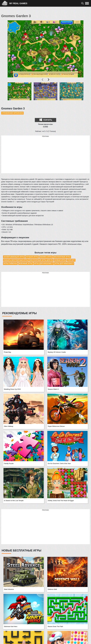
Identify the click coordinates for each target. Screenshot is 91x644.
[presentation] (43, 80)
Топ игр (71, 260)
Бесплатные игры (62, 257)
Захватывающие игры (14, 257)
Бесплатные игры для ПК (41, 260)
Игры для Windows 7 (43, 263)
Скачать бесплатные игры (16, 260)
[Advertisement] (45, 154)
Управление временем (12, 113)
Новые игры (60, 260)
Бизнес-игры (46, 257)
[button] (19, 93)
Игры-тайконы (10, 263)
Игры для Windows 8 (64, 263)
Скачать (46, 120)
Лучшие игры (32, 257)
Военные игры (26, 263)
